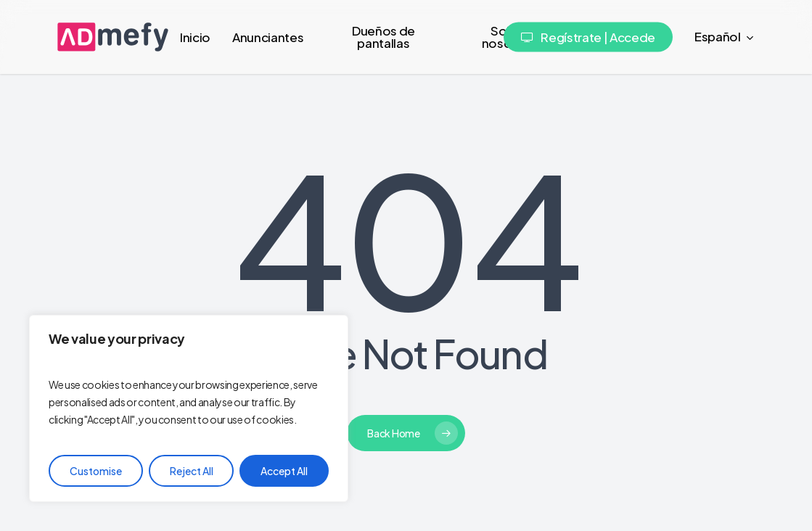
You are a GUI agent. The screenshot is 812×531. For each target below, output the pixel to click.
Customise (96, 471)
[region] (189, 408)
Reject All (192, 471)
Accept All (284, 471)
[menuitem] (725, 37)
